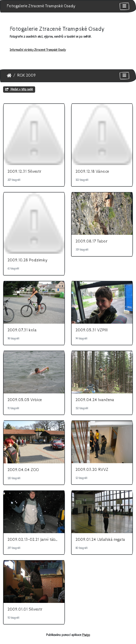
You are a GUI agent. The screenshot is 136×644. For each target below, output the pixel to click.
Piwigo (86, 635)
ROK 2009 (26, 75)
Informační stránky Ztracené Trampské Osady (38, 50)
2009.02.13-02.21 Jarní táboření (36, 540)
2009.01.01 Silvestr (25, 609)
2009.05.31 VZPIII (92, 330)
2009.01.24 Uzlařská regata (100, 540)
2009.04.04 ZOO (23, 470)
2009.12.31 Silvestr (24, 172)
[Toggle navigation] (124, 6)
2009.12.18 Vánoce (92, 172)
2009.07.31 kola (22, 330)
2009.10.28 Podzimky (28, 260)
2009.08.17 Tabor (92, 241)
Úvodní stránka (9, 76)
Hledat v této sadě (19, 89)
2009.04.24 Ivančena (95, 400)
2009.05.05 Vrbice (25, 400)
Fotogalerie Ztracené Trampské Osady (41, 6)
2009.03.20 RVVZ (92, 470)
